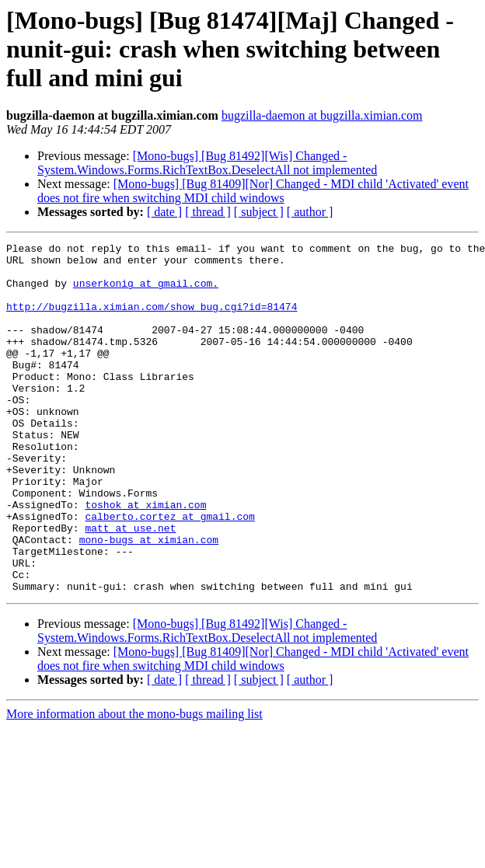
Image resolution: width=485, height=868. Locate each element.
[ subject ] (259, 212)
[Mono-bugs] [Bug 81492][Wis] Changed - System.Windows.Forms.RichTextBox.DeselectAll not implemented (207, 163)
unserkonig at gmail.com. (146, 292)
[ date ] (164, 212)
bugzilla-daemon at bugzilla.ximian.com (322, 115)
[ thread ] (208, 212)
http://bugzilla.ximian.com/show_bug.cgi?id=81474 (152, 320)
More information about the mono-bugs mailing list (134, 784)
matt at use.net (130, 586)
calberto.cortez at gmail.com (169, 572)
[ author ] (310, 212)
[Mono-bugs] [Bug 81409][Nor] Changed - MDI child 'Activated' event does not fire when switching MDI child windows (253, 191)
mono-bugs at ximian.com (149, 600)
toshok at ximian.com (145, 558)
